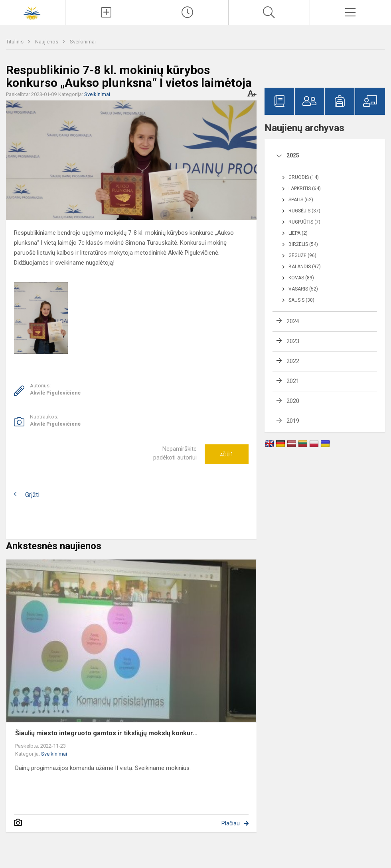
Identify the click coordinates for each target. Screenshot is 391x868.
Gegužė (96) (302, 255)
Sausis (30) (301, 300)
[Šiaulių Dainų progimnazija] (33, 11)
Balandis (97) (305, 267)
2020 (293, 401)
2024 (293, 321)
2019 (293, 421)
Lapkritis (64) (305, 189)
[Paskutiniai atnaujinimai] (188, 12)
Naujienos (47, 42)
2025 (293, 155)
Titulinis (15, 42)
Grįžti (32, 495)
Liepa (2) (298, 233)
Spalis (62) (301, 200)
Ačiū (227, 454)
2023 (293, 341)
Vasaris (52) (303, 289)
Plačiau (231, 823)
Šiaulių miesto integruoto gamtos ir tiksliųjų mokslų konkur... (106, 733)
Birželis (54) (303, 244)
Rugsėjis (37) (304, 211)
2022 (293, 361)
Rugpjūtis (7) (304, 222)
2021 (293, 381)
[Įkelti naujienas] (106, 12)
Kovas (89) (301, 278)
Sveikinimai (83, 42)
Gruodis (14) (304, 177)
